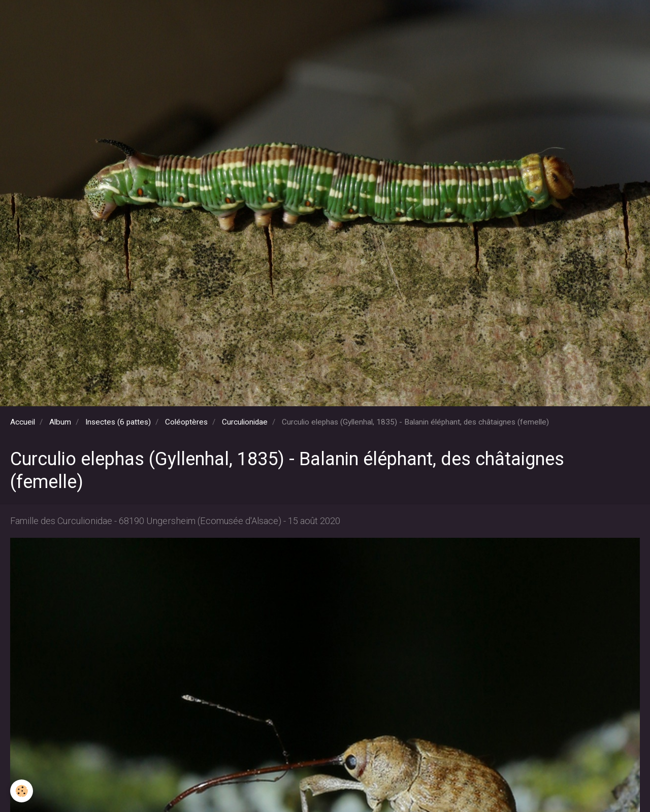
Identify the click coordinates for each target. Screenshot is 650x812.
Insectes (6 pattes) (118, 422)
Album (60, 422)
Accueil (23, 422)
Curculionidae (245, 422)
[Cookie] (22, 791)
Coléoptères (186, 422)
